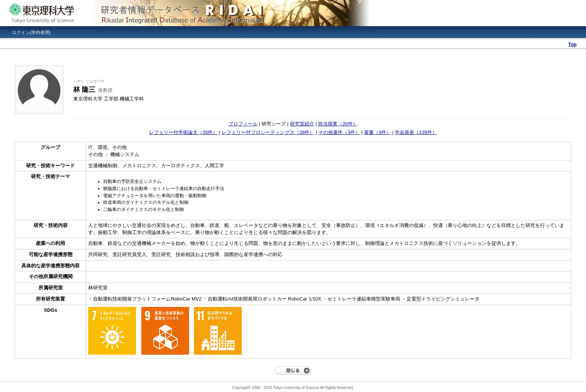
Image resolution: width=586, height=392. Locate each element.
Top (572, 44)
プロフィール (243, 124)
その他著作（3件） (339, 132)
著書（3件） (377, 132)
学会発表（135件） (416, 132)
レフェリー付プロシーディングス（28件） (268, 132)
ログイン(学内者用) (31, 32)
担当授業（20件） (338, 124)
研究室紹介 (302, 124)
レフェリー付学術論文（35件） (183, 132)
